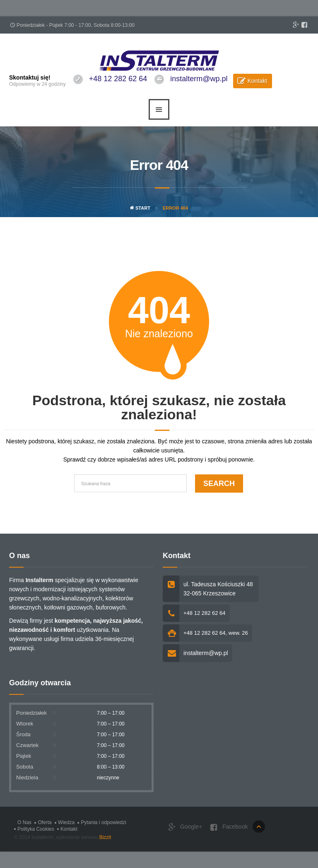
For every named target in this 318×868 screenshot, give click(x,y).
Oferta (45, 822)
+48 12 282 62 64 (118, 79)
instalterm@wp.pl (199, 79)
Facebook (229, 827)
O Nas (24, 822)
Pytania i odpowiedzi (103, 822)
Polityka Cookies (36, 829)
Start (140, 208)
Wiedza (66, 822)
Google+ (185, 827)
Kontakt (257, 81)
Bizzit (105, 837)
